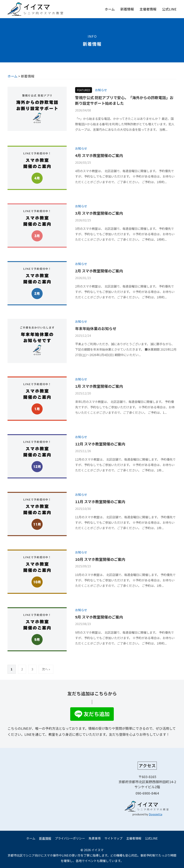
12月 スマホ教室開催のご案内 (100, 444)
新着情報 (127, 9)
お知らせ (101, 90)
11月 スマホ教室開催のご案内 (100, 502)
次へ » (46, 669)
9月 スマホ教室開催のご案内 (99, 617)
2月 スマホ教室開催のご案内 (99, 271)
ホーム (110, 9)
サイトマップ (113, 838)
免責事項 (95, 838)
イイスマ (97, 850)
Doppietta (156, 814)
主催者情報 (148, 9)
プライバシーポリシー (70, 838)
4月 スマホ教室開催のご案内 (99, 155)
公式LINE (169, 9)
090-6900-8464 (147, 793)
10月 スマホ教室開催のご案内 (100, 559)
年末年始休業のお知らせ (96, 328)
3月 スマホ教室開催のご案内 (99, 213)
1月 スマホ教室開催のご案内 (99, 386)
